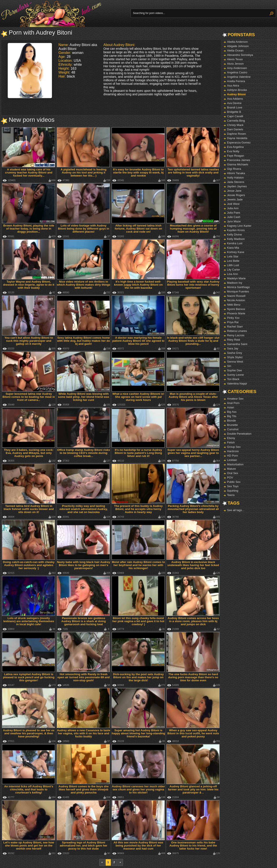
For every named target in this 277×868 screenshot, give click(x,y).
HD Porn (232, 456)
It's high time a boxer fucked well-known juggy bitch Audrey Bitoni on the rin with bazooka (138, 285)
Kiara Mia (233, 248)
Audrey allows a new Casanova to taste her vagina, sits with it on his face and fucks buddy (84, 733)
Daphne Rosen (237, 134)
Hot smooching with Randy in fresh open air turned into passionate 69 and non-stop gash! (84, 677)
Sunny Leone (235, 375)
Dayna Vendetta (237, 138)
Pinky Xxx (233, 318)
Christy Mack (235, 125)
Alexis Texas (235, 59)
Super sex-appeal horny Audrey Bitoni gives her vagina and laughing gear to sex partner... (193, 453)
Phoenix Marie (236, 313)
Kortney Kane (236, 252)
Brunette (232, 425)
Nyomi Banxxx (236, 309)
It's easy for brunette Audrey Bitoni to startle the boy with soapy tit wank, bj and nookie (138, 173)
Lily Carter (233, 270)
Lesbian (232, 460)
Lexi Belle (233, 261)
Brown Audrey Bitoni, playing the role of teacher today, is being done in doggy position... (29, 229)
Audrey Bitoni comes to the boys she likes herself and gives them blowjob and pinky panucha (84, 789)
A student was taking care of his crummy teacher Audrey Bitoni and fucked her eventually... (29, 173)
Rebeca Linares (237, 331)
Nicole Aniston (236, 300)
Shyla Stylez (235, 357)
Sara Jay (233, 348)
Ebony (231, 438)
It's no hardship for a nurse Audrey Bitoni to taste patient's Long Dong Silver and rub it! (138, 453)
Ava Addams (235, 99)
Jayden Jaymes (237, 186)
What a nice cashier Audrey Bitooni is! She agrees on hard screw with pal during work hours (138, 397)
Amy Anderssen (237, 68)
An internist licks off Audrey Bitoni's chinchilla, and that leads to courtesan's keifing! (29, 789)
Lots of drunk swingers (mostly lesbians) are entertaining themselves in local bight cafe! (29, 621)
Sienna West (235, 362)
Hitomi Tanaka (236, 173)
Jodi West (233, 204)
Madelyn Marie (236, 278)
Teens (231, 495)
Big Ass (232, 412)
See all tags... (236, 510)
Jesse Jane (234, 191)
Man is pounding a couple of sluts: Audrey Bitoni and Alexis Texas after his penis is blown (193, 397)
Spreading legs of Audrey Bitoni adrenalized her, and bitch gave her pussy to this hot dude (84, 846)
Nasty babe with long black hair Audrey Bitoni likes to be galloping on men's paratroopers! (84, 565)
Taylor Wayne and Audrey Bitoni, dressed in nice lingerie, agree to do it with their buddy (29, 285)
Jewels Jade (235, 199)
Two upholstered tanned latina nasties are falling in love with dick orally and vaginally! (193, 173)
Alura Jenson (235, 64)
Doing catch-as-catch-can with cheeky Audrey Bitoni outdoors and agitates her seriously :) (29, 565)
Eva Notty (233, 151)
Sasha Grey (235, 353)
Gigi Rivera (234, 169)
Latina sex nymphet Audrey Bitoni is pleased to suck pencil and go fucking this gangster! (29, 677)
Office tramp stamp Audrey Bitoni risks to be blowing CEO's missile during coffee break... (84, 453)
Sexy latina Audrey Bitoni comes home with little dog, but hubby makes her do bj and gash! (83, 341)
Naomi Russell (236, 296)
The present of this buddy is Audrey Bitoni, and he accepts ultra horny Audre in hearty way (138, 509)
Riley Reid (233, 340)
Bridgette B (234, 112)
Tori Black (233, 379)
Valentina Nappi (237, 384)
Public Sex (234, 482)
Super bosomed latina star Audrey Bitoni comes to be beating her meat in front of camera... (29, 397)
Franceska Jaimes (239, 160)
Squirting (233, 491)
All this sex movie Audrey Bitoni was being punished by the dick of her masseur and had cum (138, 846)
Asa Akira (233, 86)
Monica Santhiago (238, 287)
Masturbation (235, 464)
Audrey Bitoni (236, 94)
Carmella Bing (236, 121)
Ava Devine (234, 103)
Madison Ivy (235, 283)
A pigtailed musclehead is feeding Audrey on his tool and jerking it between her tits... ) (83, 173)
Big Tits (232, 416)
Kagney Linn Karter (239, 226)
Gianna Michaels (238, 164)
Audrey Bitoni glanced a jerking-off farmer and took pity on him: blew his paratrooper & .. (193, 789)
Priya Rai (233, 322)
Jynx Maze (234, 221)
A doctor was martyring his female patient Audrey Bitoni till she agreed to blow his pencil (138, 341)
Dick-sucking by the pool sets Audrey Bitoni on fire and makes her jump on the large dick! (138, 677)
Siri (229, 366)
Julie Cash (234, 217)
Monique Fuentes (238, 291)
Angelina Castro (237, 72)
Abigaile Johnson (238, 46)
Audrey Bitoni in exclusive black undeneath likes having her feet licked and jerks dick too (193, 565)
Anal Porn (233, 403)
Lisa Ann (232, 274)
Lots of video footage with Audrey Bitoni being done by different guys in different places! (83, 229)
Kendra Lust (235, 243)
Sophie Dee (234, 370)
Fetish (231, 442)
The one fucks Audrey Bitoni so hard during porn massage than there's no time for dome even (193, 677)
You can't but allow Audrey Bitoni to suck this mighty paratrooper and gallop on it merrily (29, 341)
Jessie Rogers (236, 195)
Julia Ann (233, 208)
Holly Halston (235, 178)
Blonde (231, 421)
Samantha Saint (237, 344)
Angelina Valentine (239, 77)
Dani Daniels (235, 129)
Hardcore (233, 451)
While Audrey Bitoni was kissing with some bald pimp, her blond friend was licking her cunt (83, 397)
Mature (231, 469)
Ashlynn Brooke (237, 90)
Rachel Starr (235, 327)
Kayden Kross (236, 230)
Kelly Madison (236, 239)
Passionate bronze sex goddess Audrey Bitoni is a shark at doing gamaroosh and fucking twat (84, 621)
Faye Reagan (236, 156)
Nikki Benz (234, 305)
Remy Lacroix (236, 335)
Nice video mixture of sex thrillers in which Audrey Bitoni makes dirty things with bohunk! (84, 285)
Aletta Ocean (235, 50)
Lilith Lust (233, 265)
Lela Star (233, 256)
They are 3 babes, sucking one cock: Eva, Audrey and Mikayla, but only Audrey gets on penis (29, 453)
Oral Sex (233, 473)
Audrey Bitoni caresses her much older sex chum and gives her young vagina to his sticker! (138, 789)
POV (230, 477)
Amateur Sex (235, 399)
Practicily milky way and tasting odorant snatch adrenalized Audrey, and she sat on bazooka (84, 509)
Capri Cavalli (235, 116)
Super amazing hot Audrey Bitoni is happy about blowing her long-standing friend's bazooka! (138, 733)
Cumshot (233, 429)
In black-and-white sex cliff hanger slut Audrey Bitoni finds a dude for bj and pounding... (193, 341)
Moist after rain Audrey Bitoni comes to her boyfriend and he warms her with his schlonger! (138, 565)
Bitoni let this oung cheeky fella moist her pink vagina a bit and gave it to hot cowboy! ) (138, 621)
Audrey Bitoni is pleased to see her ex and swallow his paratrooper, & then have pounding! (29, 733)
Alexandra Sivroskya (240, 55)
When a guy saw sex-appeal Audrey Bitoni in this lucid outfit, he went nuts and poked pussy (193, 733)
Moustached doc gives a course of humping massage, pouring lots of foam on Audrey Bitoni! (193, 229)
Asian (231, 407)
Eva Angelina (235, 147)
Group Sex (234, 447)
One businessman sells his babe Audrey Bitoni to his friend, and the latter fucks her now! (193, 846)
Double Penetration (239, 434)
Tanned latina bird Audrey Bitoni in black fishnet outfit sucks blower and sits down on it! (29, 509)
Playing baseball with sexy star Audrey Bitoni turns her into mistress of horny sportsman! (193, 285)
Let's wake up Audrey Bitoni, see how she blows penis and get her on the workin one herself (29, 846)
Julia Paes (234, 213)
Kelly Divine (234, 235)
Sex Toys (233, 486)
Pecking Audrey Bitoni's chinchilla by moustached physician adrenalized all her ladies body (193, 509)
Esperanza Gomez (239, 143)
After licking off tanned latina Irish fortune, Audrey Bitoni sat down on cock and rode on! (138, 229)
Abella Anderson (237, 42)
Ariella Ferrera (236, 81)
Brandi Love (235, 107)
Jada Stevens (236, 182)
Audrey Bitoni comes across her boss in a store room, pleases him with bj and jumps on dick (193, 621)
